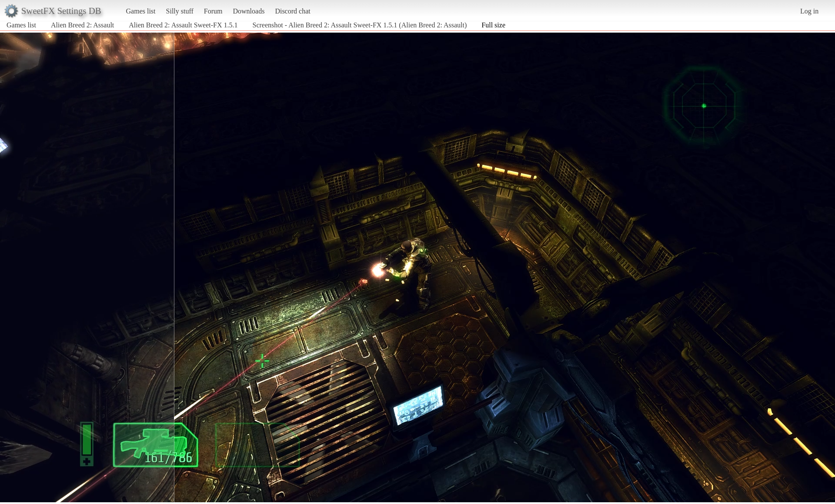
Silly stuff (180, 11)
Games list (141, 11)
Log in (809, 11)
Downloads (249, 11)
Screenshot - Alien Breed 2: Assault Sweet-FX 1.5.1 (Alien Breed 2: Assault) (360, 25)
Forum (213, 11)
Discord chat (292, 11)
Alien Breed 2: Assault (82, 25)
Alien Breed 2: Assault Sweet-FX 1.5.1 (183, 25)
